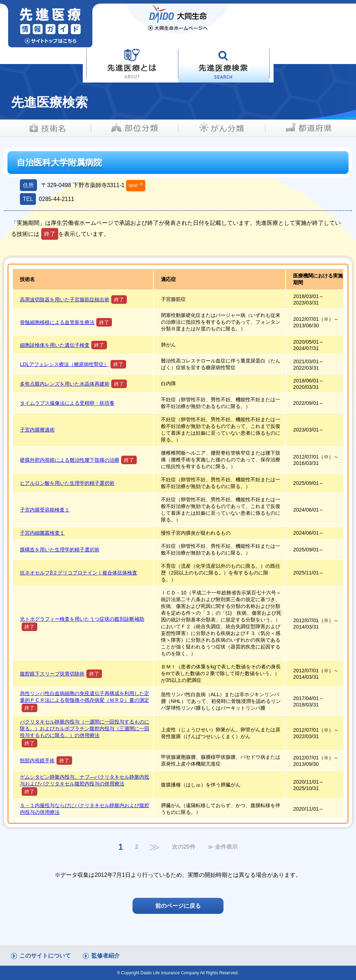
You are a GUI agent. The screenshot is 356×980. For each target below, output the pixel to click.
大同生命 (178, 18)
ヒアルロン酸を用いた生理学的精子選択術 (67, 483)
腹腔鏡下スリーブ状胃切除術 (52, 674)
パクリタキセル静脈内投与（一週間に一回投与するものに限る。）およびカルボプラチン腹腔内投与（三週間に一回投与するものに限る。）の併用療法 (85, 729)
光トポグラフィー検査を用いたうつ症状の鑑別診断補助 (82, 619)
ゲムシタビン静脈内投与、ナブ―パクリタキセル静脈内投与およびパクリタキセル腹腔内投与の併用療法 (85, 780)
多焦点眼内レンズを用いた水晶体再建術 (65, 384)
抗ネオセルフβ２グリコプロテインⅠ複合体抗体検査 (79, 573)
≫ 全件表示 (222, 847)
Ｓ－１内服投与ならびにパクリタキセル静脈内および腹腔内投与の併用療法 (85, 809)
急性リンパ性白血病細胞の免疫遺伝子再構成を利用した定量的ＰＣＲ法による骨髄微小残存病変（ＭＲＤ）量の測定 (85, 697)
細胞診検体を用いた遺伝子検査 (55, 345)
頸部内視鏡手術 (37, 761)
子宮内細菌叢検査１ (42, 533)
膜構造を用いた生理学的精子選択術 (60, 550)
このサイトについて (45, 956)
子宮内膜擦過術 (37, 430)
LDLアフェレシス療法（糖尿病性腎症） (64, 364)
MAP (134, 186)
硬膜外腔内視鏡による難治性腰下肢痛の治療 (70, 460)
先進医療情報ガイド (68, 25)
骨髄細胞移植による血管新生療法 (57, 322)
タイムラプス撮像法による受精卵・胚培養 (67, 403)
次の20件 (184, 847)
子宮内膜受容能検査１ (45, 510)
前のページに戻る (178, 906)
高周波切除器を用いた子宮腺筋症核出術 (65, 300)
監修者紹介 (106, 956)
